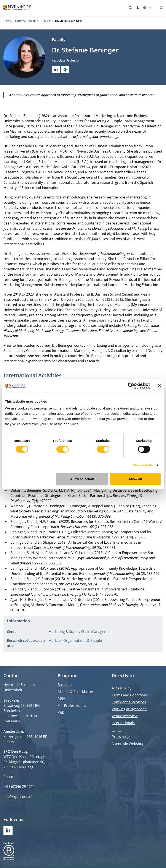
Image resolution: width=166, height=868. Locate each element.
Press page (121, 737)
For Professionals (72, 705)
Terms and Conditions (130, 695)
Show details (143, 465)
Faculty (47, 21)
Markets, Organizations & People (75, 640)
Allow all (135, 479)
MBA (61, 699)
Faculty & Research (27, 21)
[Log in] (138, 8)
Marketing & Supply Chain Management (81, 632)
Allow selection (82, 479)
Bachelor (65, 685)
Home (7, 21)
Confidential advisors (129, 702)
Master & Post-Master (76, 692)
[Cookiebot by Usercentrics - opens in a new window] (131, 386)
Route (8, 777)
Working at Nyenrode (129, 709)
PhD (61, 712)
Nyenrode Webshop (128, 744)
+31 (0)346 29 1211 (20, 787)
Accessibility (122, 688)
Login (116, 730)
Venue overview (125, 716)
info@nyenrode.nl (18, 796)
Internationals (123, 723)
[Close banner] (160, 386)
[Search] (131, 8)
